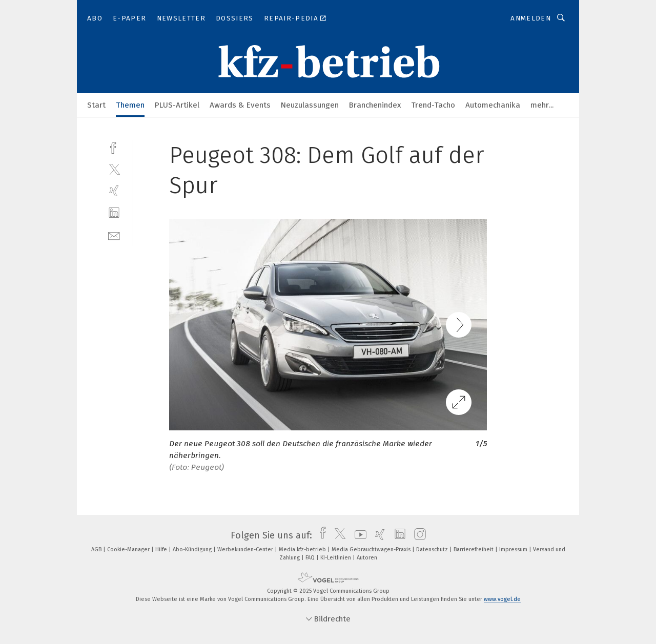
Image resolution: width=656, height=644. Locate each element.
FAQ (311, 558)
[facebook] (114, 147)
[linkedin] (114, 213)
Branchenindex (375, 105)
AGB (97, 549)
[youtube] (358, 535)
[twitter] (114, 169)
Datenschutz (433, 549)
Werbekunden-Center (246, 549)
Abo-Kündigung (193, 549)
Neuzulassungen (310, 105)
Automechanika (493, 105)
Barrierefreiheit (474, 549)
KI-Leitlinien (336, 558)
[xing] (114, 191)
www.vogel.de (502, 599)
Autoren (367, 558)
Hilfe (162, 549)
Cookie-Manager (129, 549)
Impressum (514, 549)
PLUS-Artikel (177, 105)
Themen (130, 105)
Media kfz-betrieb (303, 549)
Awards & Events (240, 105)
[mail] (114, 235)
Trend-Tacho (433, 105)
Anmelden (531, 18)
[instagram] (417, 535)
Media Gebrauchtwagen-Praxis (372, 549)
